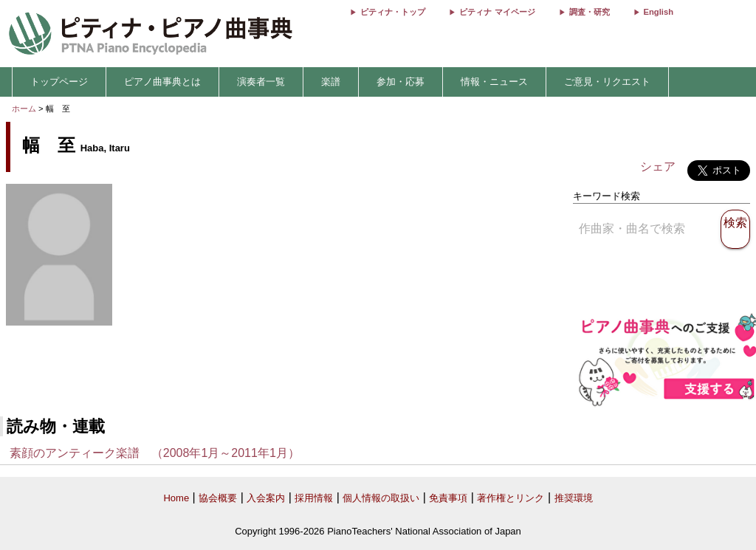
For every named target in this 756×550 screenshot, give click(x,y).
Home (176, 498)
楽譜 (331, 82)
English (659, 12)
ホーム (24, 109)
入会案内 (266, 498)
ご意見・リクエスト (607, 82)
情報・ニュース (494, 82)
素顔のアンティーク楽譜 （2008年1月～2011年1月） (155, 453)
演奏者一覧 (261, 82)
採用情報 (314, 498)
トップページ (59, 82)
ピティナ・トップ (393, 12)
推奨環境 (574, 498)
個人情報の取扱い (381, 498)
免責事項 (448, 498)
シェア (658, 166)
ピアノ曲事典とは (162, 82)
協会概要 (218, 498)
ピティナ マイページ (497, 12)
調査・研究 (590, 12)
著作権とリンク (511, 498)
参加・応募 (401, 82)
